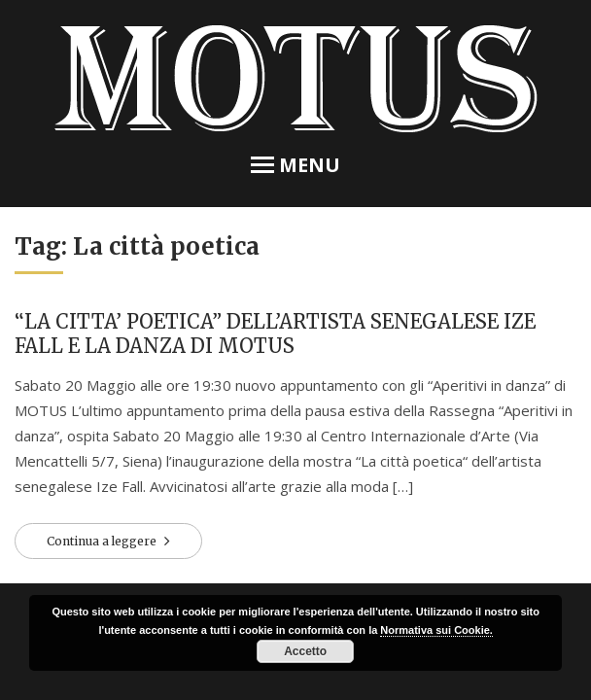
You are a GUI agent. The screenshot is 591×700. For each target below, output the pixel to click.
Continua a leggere (103, 541)
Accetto (305, 651)
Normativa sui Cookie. (436, 630)
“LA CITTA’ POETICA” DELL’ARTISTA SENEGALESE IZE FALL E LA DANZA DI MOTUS (275, 333)
